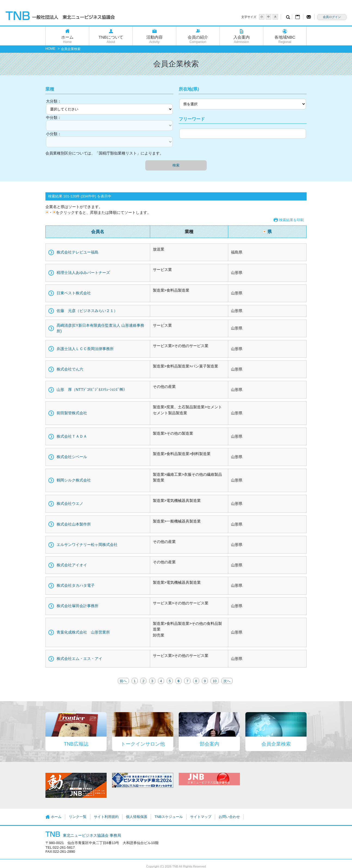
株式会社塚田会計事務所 (78, 606)
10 (215, 681)
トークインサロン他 (143, 744)
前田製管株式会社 (72, 413)
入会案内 (241, 39)
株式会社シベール (72, 457)
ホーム (67, 39)
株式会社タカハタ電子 (76, 585)
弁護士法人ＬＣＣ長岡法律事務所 (85, 349)
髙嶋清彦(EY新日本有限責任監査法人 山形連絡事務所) (100, 328)
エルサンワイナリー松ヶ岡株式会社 (87, 545)
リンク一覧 (78, 817)
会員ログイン (332, 17)
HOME (50, 49)
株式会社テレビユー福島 (78, 252)
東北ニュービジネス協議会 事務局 (83, 835)
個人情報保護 (137, 817)
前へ (123, 681)
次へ (227, 681)
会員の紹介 (198, 39)
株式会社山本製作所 (74, 524)
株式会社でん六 (70, 369)
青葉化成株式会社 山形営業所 (83, 632)
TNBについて (111, 39)
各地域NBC (285, 39)
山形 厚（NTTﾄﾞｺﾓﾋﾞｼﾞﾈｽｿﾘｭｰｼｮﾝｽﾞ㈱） (92, 390)
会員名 (98, 232)
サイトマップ (201, 817)
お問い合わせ (229, 817)
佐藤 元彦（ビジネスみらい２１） (87, 311)
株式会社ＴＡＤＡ (72, 436)
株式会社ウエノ (70, 503)
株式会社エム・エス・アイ (79, 659)
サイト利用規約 (106, 817)
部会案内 (209, 744)
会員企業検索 (276, 744)
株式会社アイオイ (72, 565)
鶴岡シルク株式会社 (74, 480)
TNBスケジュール (169, 817)
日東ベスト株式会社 (74, 293)
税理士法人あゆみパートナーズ (83, 273)
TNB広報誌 (76, 744)
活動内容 (154, 39)
